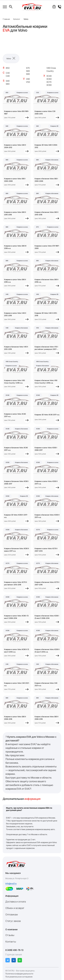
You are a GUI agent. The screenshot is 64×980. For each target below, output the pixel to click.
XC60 (49, 79)
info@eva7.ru (11, 884)
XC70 (49, 82)
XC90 (49, 85)
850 (8, 68)
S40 (8, 81)
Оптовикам (12, 915)
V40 (28, 79)
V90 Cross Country (51, 69)
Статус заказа (13, 921)
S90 (28, 74)
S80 (28, 71)
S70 (28, 68)
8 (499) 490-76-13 (14, 950)
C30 (8, 73)
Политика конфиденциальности (19, 974)
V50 (28, 82)
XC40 (49, 76)
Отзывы (10, 935)
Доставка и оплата (16, 902)
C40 (8, 76)
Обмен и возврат (15, 908)
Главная (6, 19)
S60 (8, 84)
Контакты (11, 942)
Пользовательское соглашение (19, 977)
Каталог (17, 19)
